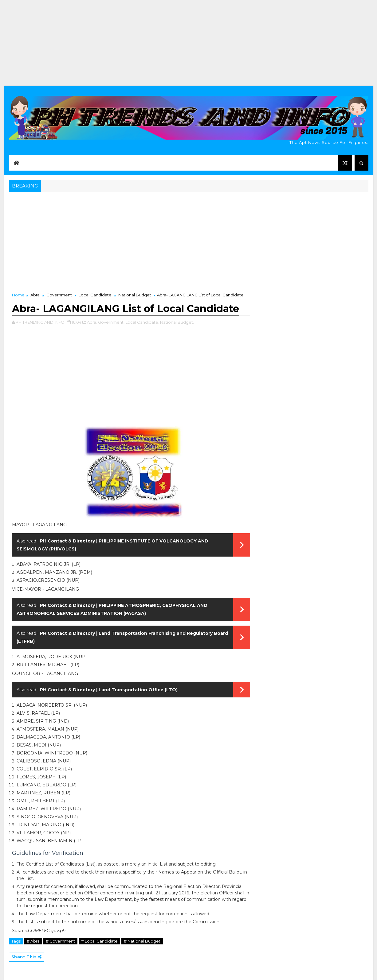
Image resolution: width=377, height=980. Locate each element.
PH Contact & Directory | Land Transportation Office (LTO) (109, 690)
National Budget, (177, 322)
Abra (35, 295)
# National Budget (142, 941)
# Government (60, 941)
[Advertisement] (189, 43)
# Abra (33, 941)
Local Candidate (95, 295)
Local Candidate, (142, 322)
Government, (111, 322)
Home (18, 295)
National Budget (135, 295)
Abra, (92, 322)
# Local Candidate (99, 941)
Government (59, 295)
